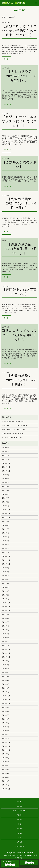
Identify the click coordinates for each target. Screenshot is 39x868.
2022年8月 (6, 618)
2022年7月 (6, 622)
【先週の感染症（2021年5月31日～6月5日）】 (20, 380)
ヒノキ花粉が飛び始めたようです (13, 437)
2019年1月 (6, 785)
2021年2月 (6, 688)
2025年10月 (6, 471)
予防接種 (20, 820)
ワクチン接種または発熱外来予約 (10, 862)
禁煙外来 (20, 828)
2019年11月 (6, 746)
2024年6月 (6, 533)
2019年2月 (6, 781)
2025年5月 (6, 490)
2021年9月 (6, 661)
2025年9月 (6, 475)
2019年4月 (6, 773)
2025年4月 (6, 494)
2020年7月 (6, 715)
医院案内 (20, 815)
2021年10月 (6, 657)
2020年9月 (6, 707)
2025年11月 (6, 467)
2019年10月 (6, 750)
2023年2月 (6, 595)
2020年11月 (6, 700)
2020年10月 (6, 704)
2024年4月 (6, 541)
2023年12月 (6, 556)
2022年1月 (6, 645)
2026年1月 (6, 459)
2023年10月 (6, 564)
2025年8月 (6, 479)
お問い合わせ (20, 846)
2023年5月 (6, 583)
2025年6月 (6, 486)
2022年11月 (6, 607)
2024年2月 (6, 549)
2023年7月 (6, 576)
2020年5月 (6, 723)
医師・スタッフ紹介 (20, 811)
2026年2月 (6, 455)
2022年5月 (6, 630)
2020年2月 (6, 735)
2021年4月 (6, 680)
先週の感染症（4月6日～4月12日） (14, 422)
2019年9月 (6, 754)
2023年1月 (6, 599)
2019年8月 (6, 758)
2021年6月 (6, 673)
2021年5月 (6, 676)
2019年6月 (6, 766)
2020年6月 (6, 719)
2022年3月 (6, 638)
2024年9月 (6, 521)
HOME (3, 17)
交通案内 (20, 806)
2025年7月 (6, 483)
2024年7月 (6, 529)
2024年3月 (6, 545)
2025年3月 (6, 498)
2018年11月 (6, 789)
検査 (20, 824)
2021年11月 (6, 653)
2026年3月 (6, 452)
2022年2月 (6, 642)
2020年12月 (6, 696)
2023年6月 (6, 580)
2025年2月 (6, 502)
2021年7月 (6, 669)
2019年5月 (6, 769)
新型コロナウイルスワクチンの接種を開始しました (20, 335)
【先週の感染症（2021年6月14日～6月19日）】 (20, 203)
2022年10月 (6, 611)
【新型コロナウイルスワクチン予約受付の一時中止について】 (19, 31)
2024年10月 (6, 517)
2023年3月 (6, 591)
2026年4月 (6, 448)
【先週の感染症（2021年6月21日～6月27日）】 (20, 76)
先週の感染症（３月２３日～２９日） (14, 429)
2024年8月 (6, 525)
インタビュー (20, 833)
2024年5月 (6, 537)
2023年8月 (6, 572)
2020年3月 (6, 731)
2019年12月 (6, 742)
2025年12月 (6, 463)
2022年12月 (6, 603)
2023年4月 (6, 587)
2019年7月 (6, 762)
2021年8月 (6, 665)
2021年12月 (6, 649)
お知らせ (20, 842)
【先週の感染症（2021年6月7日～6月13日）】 (19, 249)
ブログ (20, 837)
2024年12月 (6, 510)
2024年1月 (6, 552)
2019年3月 (6, 777)
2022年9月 (6, 614)
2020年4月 (6, 727)
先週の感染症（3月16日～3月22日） (14, 433)
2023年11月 (6, 560)
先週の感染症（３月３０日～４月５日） (15, 426)
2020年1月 (6, 738)
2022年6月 (6, 626)
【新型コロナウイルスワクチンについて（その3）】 (19, 121)
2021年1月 (6, 692)
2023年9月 (6, 568)
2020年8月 (6, 711)
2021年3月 (6, 684)
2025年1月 (6, 506)
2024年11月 (6, 514)
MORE (6, 59)
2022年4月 (6, 634)
